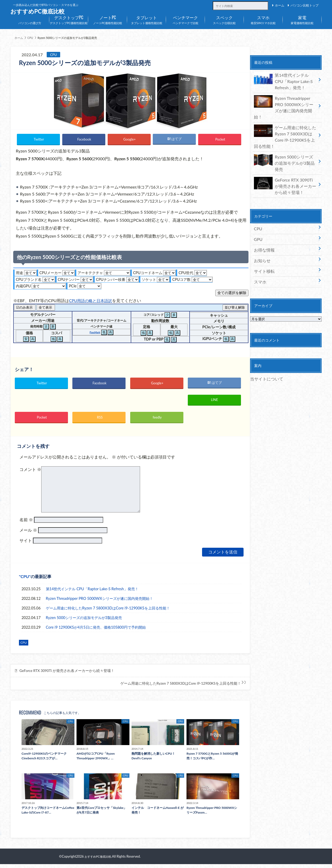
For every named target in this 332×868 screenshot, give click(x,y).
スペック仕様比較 (224, 19)
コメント (30, 473)
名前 (26, 523)
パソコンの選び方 (30, 23)
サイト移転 (263, 244)
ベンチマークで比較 (185, 19)
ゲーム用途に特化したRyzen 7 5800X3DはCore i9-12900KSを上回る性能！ (108, 612)
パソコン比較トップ (305, 5)
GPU (258, 215)
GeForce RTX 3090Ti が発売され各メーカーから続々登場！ (67, 675)
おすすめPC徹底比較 (37, 11)
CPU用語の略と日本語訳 (92, 300)
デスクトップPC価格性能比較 (69, 19)
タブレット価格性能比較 (147, 19)
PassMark (95, 332)
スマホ (259, 254)
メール (28, 534)
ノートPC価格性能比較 (108, 19)
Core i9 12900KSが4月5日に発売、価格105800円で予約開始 (96, 631)
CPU (25, 580)
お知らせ (261, 235)
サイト (26, 544)
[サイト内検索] (264, 3)
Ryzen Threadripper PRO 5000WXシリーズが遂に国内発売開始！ (99, 602)
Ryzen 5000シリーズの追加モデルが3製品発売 (84, 621)
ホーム (280, 5)
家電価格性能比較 (302, 19)
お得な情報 (263, 225)
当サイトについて (265, 350)
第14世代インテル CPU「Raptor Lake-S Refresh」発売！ (92, 592)
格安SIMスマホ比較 (263, 19)
